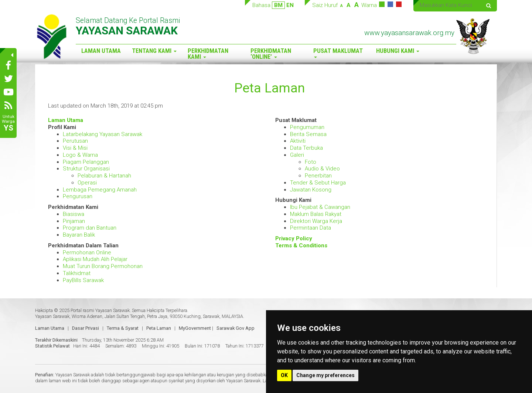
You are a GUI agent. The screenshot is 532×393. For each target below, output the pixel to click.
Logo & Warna (80, 155)
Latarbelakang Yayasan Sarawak (103, 134)
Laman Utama (101, 51)
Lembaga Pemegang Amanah (100, 190)
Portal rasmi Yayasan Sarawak (100, 310)
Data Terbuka (306, 148)
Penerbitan (318, 176)
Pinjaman (74, 221)
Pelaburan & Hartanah (104, 176)
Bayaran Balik (79, 235)
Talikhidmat (77, 273)
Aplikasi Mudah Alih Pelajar (95, 259)
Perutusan (75, 141)
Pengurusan (78, 196)
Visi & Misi (75, 148)
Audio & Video (322, 169)
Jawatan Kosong (311, 190)
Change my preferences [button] (325, 375)
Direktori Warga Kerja (316, 221)
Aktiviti (298, 141)
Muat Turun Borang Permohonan (103, 266)
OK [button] (284, 375)
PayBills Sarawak (83, 280)
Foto (311, 162)
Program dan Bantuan (90, 228)
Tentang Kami (154, 51)
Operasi (87, 183)
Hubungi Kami (398, 51)
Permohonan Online (87, 253)
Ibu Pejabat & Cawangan (320, 207)
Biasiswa (74, 214)
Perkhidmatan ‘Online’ (271, 54)
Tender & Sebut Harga (318, 183)
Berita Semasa (308, 134)
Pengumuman (307, 127)
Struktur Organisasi (86, 169)
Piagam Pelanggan (86, 162)
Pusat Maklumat (338, 53)
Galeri (297, 155)
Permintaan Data (311, 228)
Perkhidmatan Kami (208, 54)
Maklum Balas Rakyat (316, 214)
